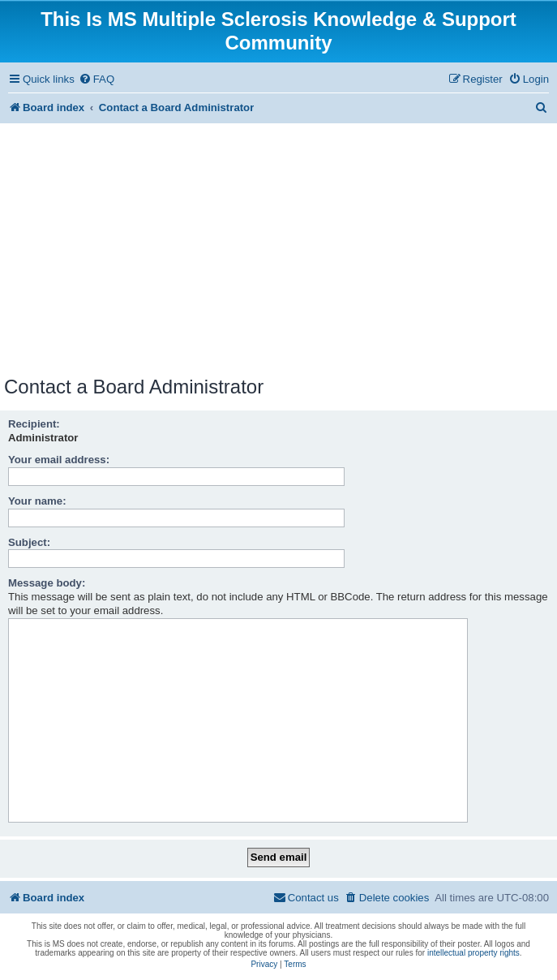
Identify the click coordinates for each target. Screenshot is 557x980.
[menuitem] (96, 79)
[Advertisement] (278, 252)
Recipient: (34, 424)
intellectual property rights (473, 953)
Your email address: (59, 460)
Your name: (37, 501)
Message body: (47, 583)
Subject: (29, 542)
